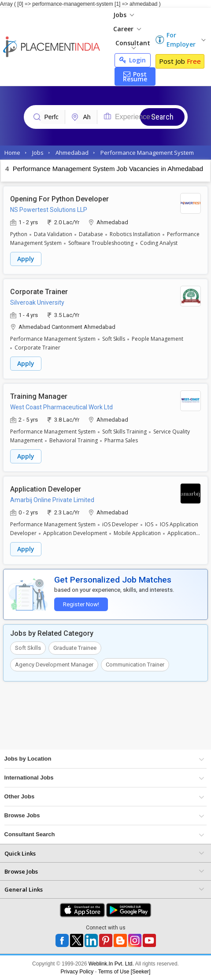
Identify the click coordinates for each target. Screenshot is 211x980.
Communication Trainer (135, 665)
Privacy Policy (77, 972)
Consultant (133, 44)
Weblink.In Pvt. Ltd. (111, 964)
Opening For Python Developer (59, 199)
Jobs (124, 15)
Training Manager (39, 396)
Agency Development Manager (54, 665)
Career (127, 29)
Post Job (180, 61)
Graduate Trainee (75, 648)
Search (162, 117)
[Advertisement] (105, 719)
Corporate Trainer (39, 292)
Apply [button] (26, 259)
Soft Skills (28, 648)
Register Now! (81, 604)
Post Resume (135, 77)
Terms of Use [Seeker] (124, 972)
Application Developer (46, 489)
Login (133, 60)
